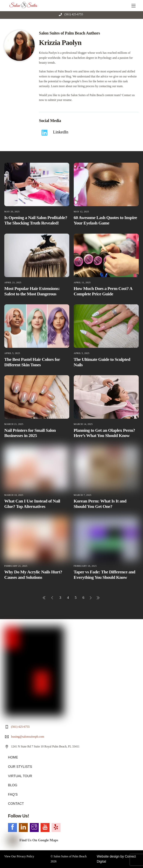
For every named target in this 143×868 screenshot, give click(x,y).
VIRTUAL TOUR (19, 702)
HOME (12, 684)
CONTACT (15, 728)
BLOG (12, 710)
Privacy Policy (26, 779)
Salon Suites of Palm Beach (70, 779)
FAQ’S (12, 719)
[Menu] (134, 5)
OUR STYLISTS (19, 693)
